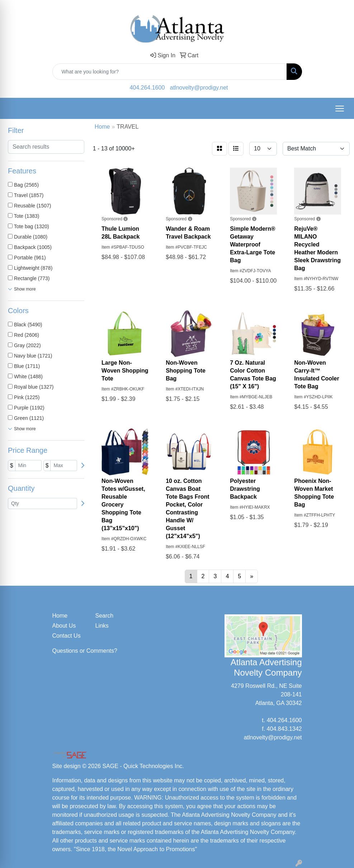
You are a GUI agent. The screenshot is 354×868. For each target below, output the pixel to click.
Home (60, 616)
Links (102, 626)
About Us (64, 626)
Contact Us (67, 636)
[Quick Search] (170, 72)
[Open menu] (340, 109)
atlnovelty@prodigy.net (199, 88)
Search (105, 616)
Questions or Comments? (85, 651)
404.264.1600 (147, 88)
